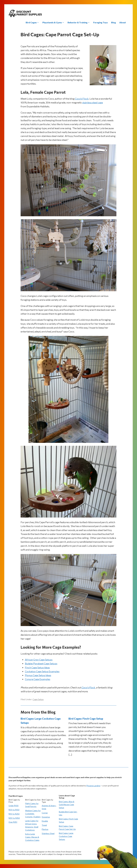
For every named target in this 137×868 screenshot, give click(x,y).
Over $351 (13, 822)
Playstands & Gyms (53, 22)
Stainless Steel (48, 833)
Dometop (46, 817)
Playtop (45, 829)
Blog (114, 22)
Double (45, 821)
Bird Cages (32, 22)
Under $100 (14, 806)
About (123, 22)
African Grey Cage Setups (39, 660)
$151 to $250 (14, 814)
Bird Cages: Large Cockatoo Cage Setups (66, 836)
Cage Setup (38, 699)
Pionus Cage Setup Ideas (38, 675)
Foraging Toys (100, 22)
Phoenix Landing (93, 786)
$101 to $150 (14, 810)
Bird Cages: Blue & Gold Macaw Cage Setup (67, 805)
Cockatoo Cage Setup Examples (42, 671)
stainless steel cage (93, 103)
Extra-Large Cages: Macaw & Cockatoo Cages (32, 837)
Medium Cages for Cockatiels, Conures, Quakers (33, 814)
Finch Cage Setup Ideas (37, 668)
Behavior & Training (79, 22)
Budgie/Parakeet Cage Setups (41, 664)
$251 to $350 (14, 818)
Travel (44, 825)
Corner (45, 813)
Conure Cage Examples (38, 679)
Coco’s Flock (82, 99)
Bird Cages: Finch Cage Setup (86, 719)
